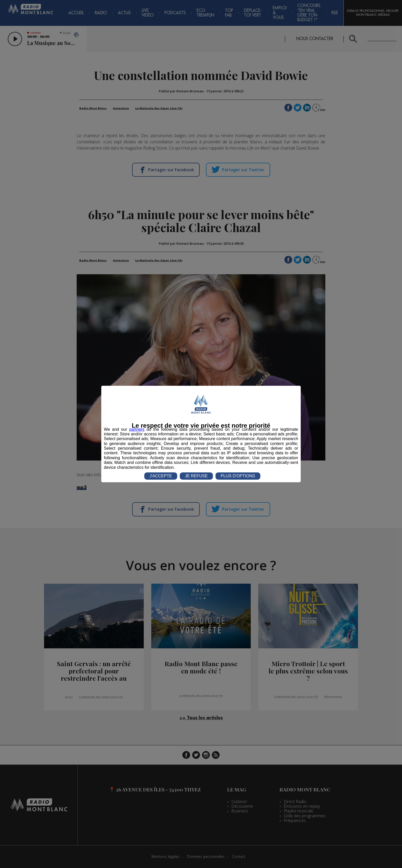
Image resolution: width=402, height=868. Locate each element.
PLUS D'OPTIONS (238, 476)
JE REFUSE (196, 476)
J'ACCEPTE (161, 476)
